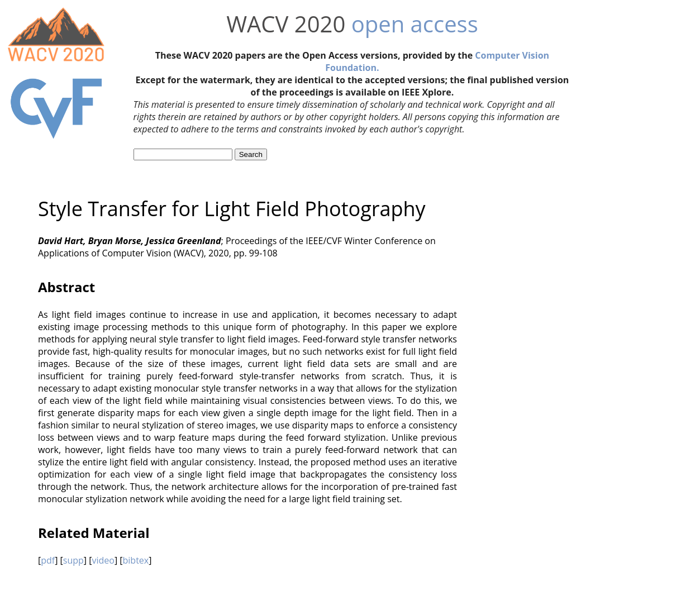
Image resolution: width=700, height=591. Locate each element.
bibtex (136, 560)
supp (73, 560)
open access (415, 24)
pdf (48, 560)
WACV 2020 (286, 24)
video (103, 560)
